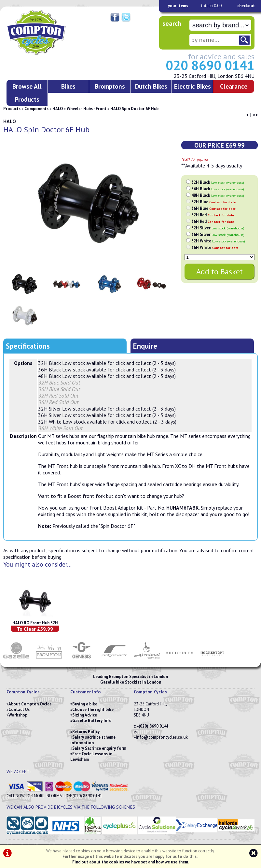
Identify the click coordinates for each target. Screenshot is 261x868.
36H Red (213, 221)
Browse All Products (27, 93)
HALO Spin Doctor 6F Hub (134, 109)
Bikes (68, 86)
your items (178, 6)
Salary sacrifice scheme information (93, 740)
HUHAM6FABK (183, 508)
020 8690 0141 (210, 65)
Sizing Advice (85, 715)
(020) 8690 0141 (154, 726)
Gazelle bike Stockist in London (131, 682)
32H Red (213, 215)
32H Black (218, 182)
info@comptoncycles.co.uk (162, 737)
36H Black (218, 189)
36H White (215, 247)
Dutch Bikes (151, 86)
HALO (58, 109)
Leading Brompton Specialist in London (130, 677)
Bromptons (110, 86)
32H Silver (218, 228)
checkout (246, 6)
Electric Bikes (192, 86)
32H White (218, 241)
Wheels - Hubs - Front (87, 109)
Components (36, 109)
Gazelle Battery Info (92, 721)
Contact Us (19, 709)
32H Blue (213, 202)
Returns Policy (86, 732)
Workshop (18, 715)
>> (255, 115)
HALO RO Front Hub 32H (35, 623)
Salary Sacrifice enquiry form (99, 748)
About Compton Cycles (30, 704)
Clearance (234, 86)
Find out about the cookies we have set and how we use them (130, 862)
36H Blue (213, 208)
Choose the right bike (93, 709)
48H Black (218, 195)
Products (12, 109)
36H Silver (218, 234)
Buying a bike (85, 704)
